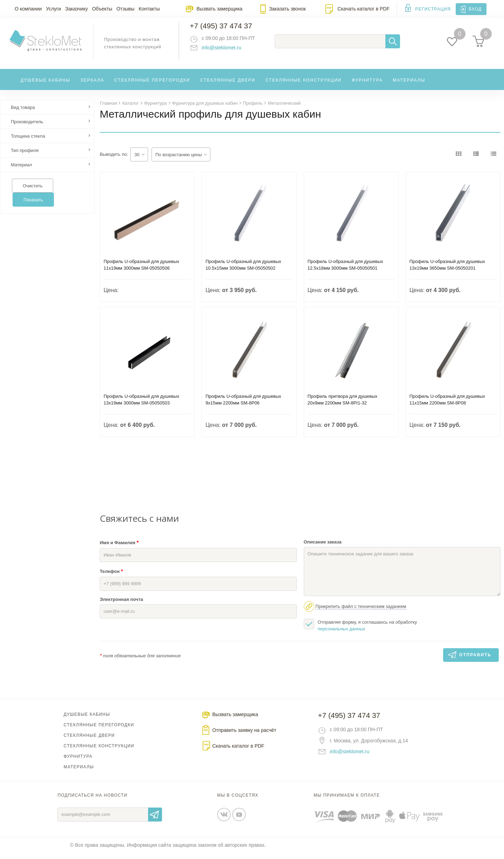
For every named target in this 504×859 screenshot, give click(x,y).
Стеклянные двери (228, 85)
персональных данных (342, 635)
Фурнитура (367, 85)
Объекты (102, 9)
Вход (475, 9)
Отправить (155, 820)
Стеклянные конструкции (303, 85)
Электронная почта (121, 605)
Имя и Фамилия (119, 548)
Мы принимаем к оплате (347, 801)
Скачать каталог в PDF (363, 9)
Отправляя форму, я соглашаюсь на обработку (360, 631)
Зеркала (92, 85)
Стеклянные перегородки (152, 85)
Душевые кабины (46, 85)
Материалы (409, 85)
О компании (28, 9)
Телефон (111, 577)
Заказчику (76, 9)
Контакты (149, 9)
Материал (21, 171)
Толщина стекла (28, 142)
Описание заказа (323, 548)
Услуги (53, 9)
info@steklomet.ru (228, 51)
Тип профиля (25, 156)
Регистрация (433, 9)
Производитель (27, 128)
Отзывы (125, 9)
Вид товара (23, 113)
